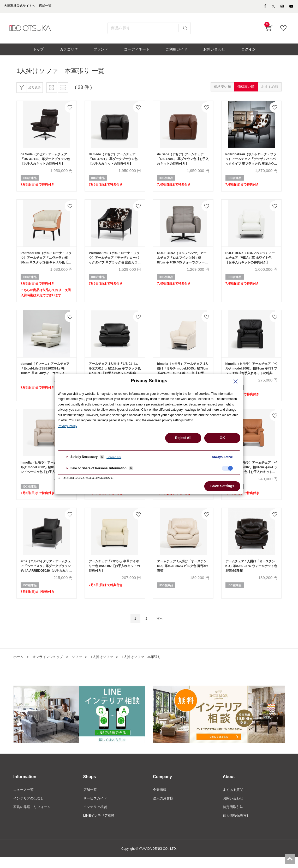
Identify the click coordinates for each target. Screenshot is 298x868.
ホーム (19, 667)
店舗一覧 (91, 800)
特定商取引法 (234, 818)
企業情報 (160, 800)
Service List (114, 457)
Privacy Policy (67, 426)
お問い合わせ (234, 809)
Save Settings (222, 486)
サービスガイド (96, 809)
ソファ (80, 667)
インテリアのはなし (30, 809)
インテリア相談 (96, 818)
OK (222, 438)
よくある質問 (234, 800)
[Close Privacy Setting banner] (236, 381)
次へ (161, 628)
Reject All (183, 438)
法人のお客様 (164, 809)
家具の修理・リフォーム (33, 818)
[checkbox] (227, 468)
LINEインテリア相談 (100, 826)
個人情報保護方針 (237, 826)
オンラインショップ (50, 667)
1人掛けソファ (106, 667)
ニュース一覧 (24, 800)
